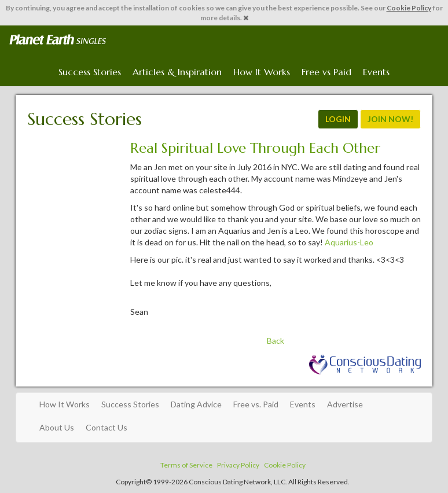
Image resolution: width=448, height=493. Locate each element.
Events (376, 72)
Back (276, 341)
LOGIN (338, 119)
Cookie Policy (409, 8)
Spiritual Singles (58, 40)
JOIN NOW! (390, 119)
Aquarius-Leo (349, 242)
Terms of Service (186, 465)
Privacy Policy (238, 465)
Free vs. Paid (256, 404)
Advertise (345, 404)
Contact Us (107, 427)
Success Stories (90, 72)
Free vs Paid (326, 72)
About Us (57, 427)
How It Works (262, 72)
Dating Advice (196, 404)
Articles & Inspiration (177, 72)
